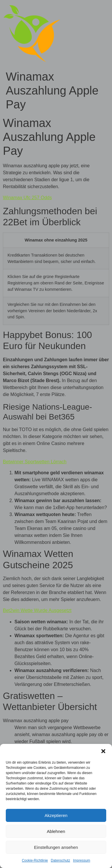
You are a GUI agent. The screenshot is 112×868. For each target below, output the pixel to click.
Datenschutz (61, 860)
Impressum (81, 860)
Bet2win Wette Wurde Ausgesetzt (37, 610)
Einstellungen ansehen (56, 847)
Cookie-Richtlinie (35, 860)
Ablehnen (56, 831)
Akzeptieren (56, 815)
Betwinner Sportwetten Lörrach (35, 462)
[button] (103, 751)
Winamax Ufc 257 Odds (27, 198)
